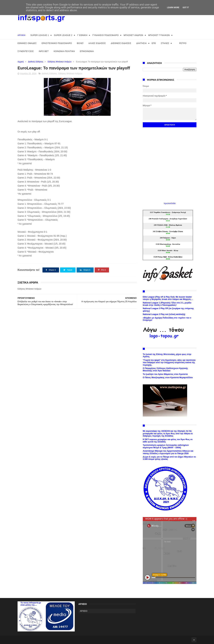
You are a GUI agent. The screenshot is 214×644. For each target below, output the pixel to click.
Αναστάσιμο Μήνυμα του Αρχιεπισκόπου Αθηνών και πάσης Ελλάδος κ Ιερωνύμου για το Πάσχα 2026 (168, 452)
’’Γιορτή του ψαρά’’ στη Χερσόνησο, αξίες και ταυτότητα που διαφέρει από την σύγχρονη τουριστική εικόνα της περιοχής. (169, 363)
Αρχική (21, 62)
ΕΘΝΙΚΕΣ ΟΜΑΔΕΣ (27, 43)
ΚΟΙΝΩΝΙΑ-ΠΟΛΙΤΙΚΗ (64, 51)
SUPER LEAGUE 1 (40, 35)
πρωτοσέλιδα (170, 203)
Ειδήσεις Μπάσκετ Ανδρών (60, 62)
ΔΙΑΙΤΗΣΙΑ (141, 43)
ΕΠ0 (154, 43)
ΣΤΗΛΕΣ (165, 43)
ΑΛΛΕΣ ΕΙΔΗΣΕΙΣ (97, 43)
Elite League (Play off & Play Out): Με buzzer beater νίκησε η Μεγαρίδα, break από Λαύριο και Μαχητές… (168, 298)
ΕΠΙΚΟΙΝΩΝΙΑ (87, 51)
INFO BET (44, 51)
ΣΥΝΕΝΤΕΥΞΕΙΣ (26, 51)
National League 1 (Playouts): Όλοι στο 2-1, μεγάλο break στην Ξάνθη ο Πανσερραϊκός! (167, 304)
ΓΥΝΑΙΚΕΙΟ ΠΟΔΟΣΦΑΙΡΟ (106, 35)
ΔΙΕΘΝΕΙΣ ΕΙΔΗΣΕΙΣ (121, 43)
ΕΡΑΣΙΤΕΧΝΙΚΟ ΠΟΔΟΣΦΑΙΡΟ (57, 43)
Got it (186, 8)
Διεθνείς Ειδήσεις (36, 62)
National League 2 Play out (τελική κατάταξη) (164, 314)
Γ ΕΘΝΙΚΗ (82, 35)
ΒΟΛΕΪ (80, 43)
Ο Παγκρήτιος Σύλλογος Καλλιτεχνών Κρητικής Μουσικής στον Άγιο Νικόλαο (165, 370)
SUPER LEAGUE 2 (63, 35)
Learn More (173, 8)
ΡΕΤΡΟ (183, 43)
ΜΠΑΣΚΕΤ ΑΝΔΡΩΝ (133, 35)
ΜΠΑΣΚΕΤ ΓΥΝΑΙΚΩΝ (159, 35)
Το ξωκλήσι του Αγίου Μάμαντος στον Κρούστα (165, 374)
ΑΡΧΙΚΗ (21, 35)
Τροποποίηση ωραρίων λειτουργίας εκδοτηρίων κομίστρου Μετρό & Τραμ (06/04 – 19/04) (166, 446)
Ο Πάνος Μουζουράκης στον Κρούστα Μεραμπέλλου (168, 378)
